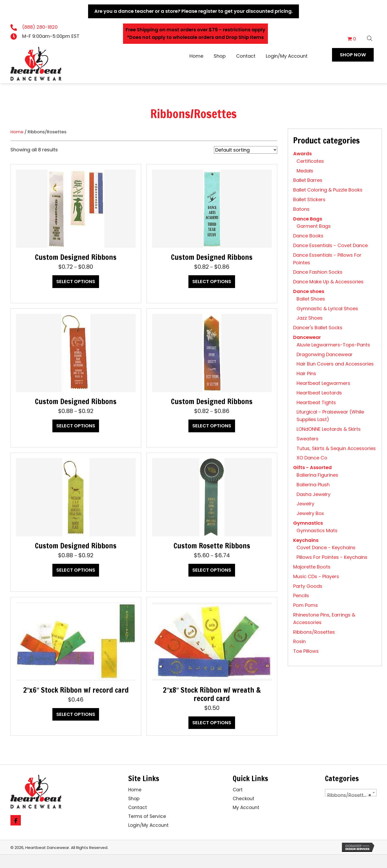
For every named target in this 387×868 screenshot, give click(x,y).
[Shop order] (246, 150)
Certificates (310, 161)
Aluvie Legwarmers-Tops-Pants (333, 345)
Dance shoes (309, 291)
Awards (302, 154)
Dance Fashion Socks (318, 272)
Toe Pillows (306, 651)
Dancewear (307, 337)
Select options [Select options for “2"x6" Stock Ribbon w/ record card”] (76, 714)
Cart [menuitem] (238, 790)
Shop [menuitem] (134, 799)
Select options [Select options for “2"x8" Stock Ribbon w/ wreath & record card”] (212, 723)
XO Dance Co (312, 458)
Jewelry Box (310, 513)
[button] (353, 55)
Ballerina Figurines (317, 475)
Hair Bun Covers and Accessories (335, 364)
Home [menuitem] (135, 790)
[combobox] (351, 793)
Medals (305, 171)
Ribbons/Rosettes (314, 632)
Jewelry (305, 504)
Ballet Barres (308, 180)
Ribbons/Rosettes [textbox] (349, 795)
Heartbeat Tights (316, 402)
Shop (220, 56)
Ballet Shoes (311, 299)
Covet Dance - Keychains (326, 547)
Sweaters (308, 439)
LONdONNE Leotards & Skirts (329, 429)
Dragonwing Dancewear (325, 354)
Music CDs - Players (316, 576)
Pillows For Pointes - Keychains (332, 557)
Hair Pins (306, 373)
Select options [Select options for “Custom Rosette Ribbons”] (212, 570)
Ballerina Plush (313, 485)
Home (196, 56)
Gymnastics (308, 523)
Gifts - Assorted (312, 467)
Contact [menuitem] (138, 807)
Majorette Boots (312, 567)
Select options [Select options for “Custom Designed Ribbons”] (76, 281)
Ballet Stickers (309, 199)
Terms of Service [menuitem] (147, 816)
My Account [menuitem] (246, 807)
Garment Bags (314, 226)
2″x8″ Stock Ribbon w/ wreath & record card (212, 694)
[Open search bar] (370, 38)
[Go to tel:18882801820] (46, 27)
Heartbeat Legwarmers (323, 383)
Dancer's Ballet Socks (318, 328)
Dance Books (308, 236)
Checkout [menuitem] (244, 799)
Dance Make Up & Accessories (328, 282)
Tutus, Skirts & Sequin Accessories (336, 448)
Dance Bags (308, 219)
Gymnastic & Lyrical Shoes (327, 309)
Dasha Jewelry (314, 494)
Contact (246, 56)
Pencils (301, 595)
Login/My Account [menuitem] (148, 825)
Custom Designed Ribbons (76, 257)
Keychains (306, 540)
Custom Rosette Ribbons (212, 546)
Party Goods (308, 586)
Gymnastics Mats (317, 531)
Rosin (299, 641)
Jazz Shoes (310, 318)
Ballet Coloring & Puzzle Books (328, 190)
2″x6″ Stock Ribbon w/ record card (76, 690)
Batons (301, 209)
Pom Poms (306, 605)
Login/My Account (287, 56)
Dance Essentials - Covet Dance (330, 245)
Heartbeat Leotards (319, 393)
